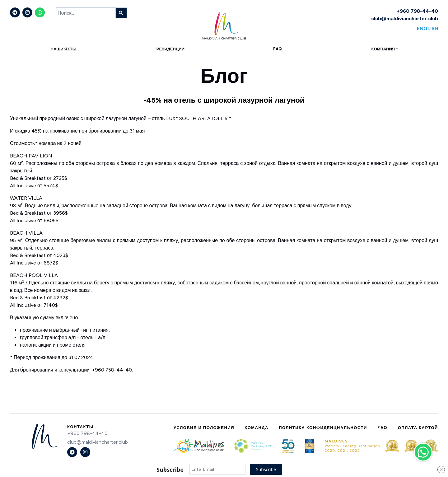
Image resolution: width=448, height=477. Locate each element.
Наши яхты (64, 49)
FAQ (278, 49)
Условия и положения (204, 428)
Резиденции (170, 49)
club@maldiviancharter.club (405, 19)
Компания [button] (383, 49)
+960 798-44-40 (417, 11)
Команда (257, 428)
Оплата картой (418, 428)
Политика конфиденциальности (323, 428)
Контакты (80, 427)
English (427, 28)
